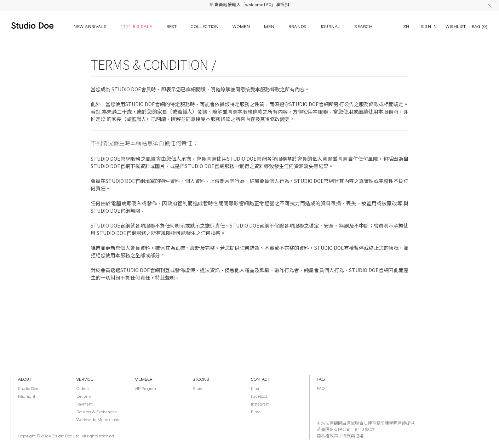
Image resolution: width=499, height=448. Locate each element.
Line (255, 389)
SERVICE (85, 380)
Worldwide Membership (98, 420)
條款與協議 (353, 436)
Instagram (260, 404)
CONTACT (260, 380)
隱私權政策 (327, 436)
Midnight (27, 397)
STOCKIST (202, 380)
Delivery (84, 397)
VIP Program (146, 389)
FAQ (321, 380)
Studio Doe (28, 389)
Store (198, 389)
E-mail (257, 412)
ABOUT (25, 380)
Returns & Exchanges (96, 412)
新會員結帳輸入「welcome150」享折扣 (249, 6)
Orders (82, 389)
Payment (85, 404)
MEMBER (144, 380)
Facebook (260, 397)
